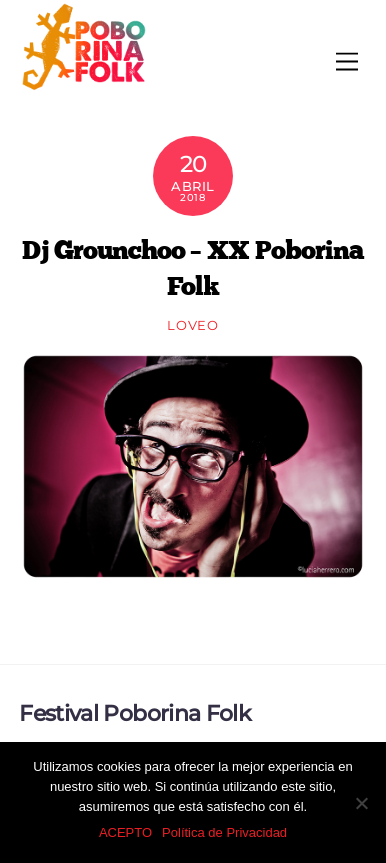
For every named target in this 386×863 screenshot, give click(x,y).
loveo (192, 325)
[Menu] (347, 62)
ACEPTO (125, 832)
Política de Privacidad (224, 832)
